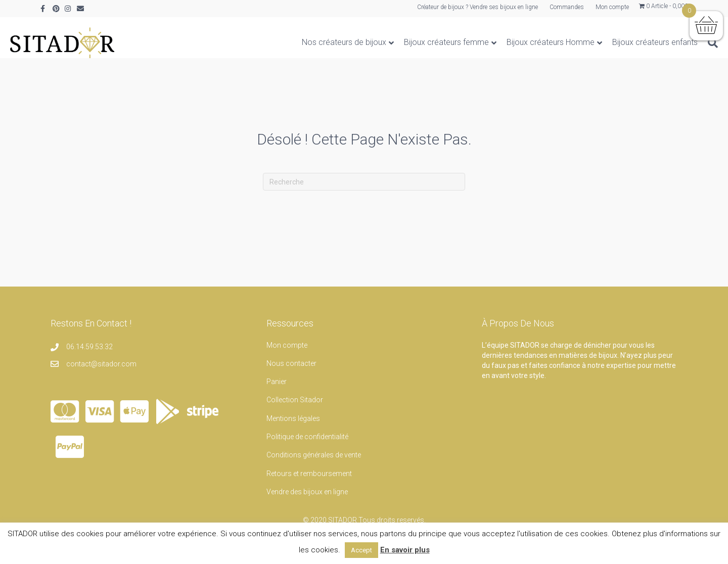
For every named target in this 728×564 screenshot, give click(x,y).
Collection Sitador (295, 410)
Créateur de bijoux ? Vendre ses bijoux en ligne (477, 7)
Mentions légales (293, 429)
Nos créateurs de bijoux (314, 42)
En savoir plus (405, 550)
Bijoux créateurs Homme (520, 42)
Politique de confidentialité (307, 447)
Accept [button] (361, 550)
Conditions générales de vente (314, 465)
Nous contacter (291, 373)
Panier (277, 392)
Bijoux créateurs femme (416, 42)
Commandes (567, 7)
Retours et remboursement (309, 484)
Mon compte (612, 7)
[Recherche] (680, 43)
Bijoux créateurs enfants (625, 42)
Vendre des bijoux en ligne (307, 502)
